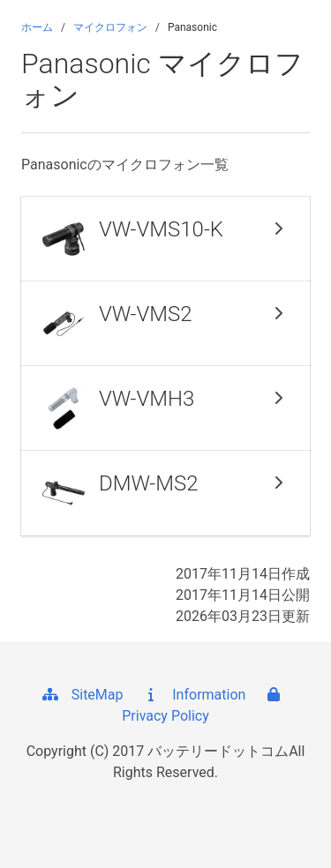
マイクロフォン (110, 27)
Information (193, 695)
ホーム (37, 27)
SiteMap (82, 695)
